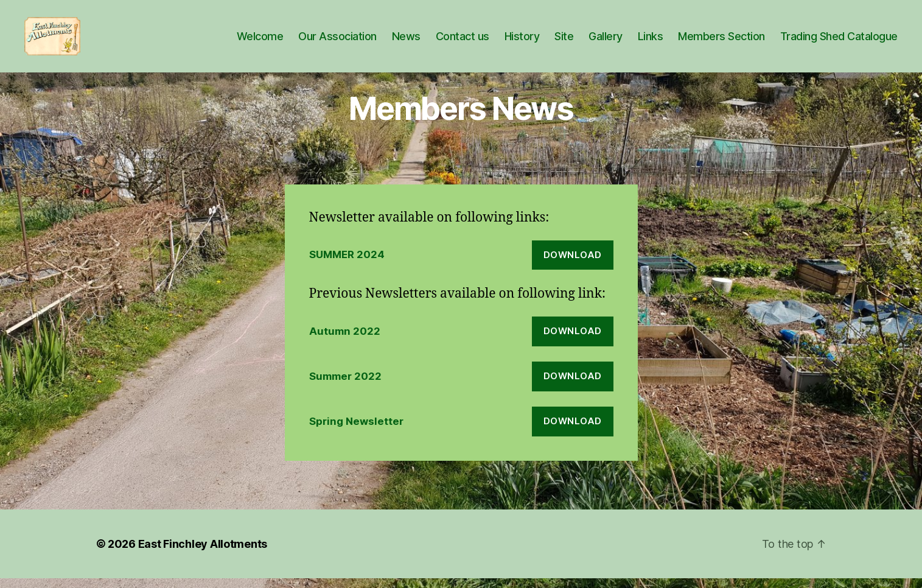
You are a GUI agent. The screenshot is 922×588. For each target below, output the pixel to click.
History (522, 41)
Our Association (337, 41)
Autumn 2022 (345, 341)
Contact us (463, 41)
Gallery (606, 41)
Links (651, 41)
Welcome (260, 41)
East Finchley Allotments (203, 554)
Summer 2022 (345, 386)
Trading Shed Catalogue (839, 41)
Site (564, 41)
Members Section (721, 41)
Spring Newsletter (356, 431)
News (406, 41)
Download (573, 264)
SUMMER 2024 (347, 264)
